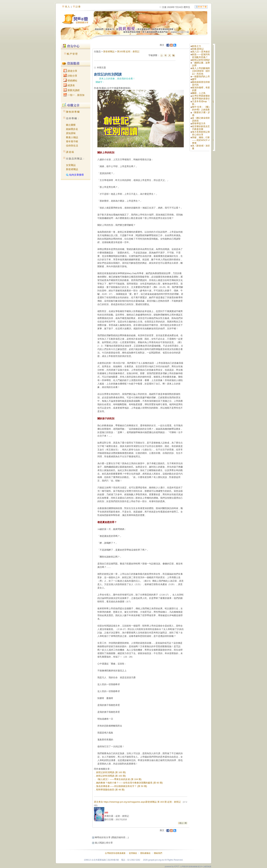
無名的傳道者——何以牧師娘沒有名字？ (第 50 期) (122, 786)
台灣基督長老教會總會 (115, 853)
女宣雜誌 (71, 165)
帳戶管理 (72, 54)
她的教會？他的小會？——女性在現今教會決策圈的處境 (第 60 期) (129, 783)
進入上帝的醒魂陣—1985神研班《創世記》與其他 (202, 71)
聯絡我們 (158, 853)
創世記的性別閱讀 (201, 60)
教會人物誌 (72, 137)
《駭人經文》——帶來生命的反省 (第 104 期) (119, 779)
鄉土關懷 (71, 125)
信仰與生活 (72, 146)
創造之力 (197, 46)
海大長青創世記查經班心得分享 (202, 133)
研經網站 (70, 81)
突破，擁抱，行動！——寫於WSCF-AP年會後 (203, 140)
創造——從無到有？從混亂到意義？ (202, 56)
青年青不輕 (72, 141)
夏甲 (194, 79)
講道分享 (70, 71)
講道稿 (70, 152)
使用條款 (133, 853)
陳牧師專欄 (73, 112)
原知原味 (71, 133)
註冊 (78, 7)
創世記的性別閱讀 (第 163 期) (111, 772)
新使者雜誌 (72, 169)
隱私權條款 (145, 853)
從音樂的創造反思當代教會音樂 (202, 128)
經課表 (69, 85)
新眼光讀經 (71, 90)
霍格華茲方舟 (199, 123)
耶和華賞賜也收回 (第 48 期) (110, 790)
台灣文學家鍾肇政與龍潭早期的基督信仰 (202, 97)
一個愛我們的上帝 (201, 77)
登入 (68, 7)
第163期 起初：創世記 (128, 51)
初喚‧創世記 (198, 49)
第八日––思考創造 (201, 52)
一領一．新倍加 (74, 95)
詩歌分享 (70, 76)
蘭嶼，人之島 (199, 93)
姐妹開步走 (72, 129)
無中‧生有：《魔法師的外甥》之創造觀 (202, 108)
